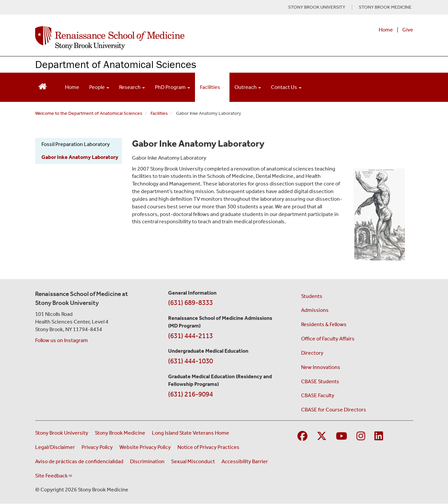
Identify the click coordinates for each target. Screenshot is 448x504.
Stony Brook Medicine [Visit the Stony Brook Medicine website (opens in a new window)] (120, 433)
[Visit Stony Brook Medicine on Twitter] (322, 436)
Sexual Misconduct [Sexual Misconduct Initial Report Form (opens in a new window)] (193, 461)
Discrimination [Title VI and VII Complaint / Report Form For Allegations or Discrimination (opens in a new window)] (147, 461)
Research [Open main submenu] (132, 87)
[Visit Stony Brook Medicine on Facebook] (302, 436)
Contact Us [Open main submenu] (286, 87)
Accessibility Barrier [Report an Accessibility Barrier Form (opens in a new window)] (245, 461)
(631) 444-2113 (191, 336)
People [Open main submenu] (99, 87)
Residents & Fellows (324, 324)
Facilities (159, 113)
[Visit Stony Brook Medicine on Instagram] (361, 436)
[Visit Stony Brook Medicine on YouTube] (342, 436)
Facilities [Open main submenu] (212, 87)
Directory (312, 353)
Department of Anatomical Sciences (116, 64)
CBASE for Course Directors (334, 410)
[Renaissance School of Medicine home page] (156, 38)
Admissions (315, 310)
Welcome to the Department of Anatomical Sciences (89, 113)
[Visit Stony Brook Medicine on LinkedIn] (379, 436)
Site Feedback (54, 476)
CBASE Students (320, 381)
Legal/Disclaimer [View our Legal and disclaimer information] (55, 447)
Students (312, 296)
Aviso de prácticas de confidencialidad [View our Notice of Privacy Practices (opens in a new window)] (79, 461)
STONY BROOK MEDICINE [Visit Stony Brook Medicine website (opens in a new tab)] (385, 7)
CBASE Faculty (318, 395)
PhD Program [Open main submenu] (172, 87)
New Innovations (321, 367)
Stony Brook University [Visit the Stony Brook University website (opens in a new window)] (62, 433)
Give (408, 30)
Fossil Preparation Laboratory (76, 144)
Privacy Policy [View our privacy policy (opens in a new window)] (97, 447)
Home (386, 30)
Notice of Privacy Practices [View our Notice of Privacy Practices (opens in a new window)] (208, 447)
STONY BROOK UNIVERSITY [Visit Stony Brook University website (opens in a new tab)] (317, 7)
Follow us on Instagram (62, 340)
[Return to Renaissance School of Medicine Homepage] (43, 86)
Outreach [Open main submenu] (248, 87)
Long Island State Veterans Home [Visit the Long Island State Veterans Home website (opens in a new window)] (191, 433)
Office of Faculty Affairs (328, 339)
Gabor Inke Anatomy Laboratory (80, 157)
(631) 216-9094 (191, 394)
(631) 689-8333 (191, 303)
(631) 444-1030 (191, 361)
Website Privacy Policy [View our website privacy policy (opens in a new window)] (145, 447)
